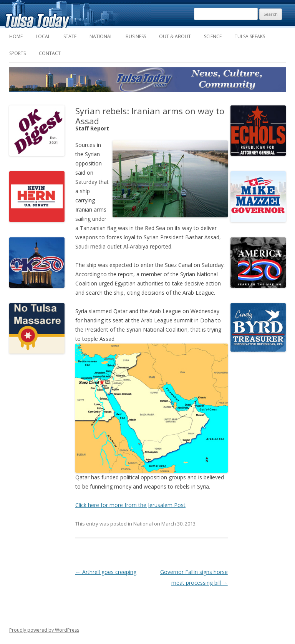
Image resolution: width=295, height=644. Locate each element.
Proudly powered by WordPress (44, 630)
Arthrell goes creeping (106, 572)
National (101, 36)
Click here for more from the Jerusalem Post (130, 505)
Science (213, 36)
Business (136, 36)
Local (43, 36)
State (70, 36)
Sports (17, 53)
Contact (50, 53)
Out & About (175, 36)
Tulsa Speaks (250, 36)
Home (16, 36)
